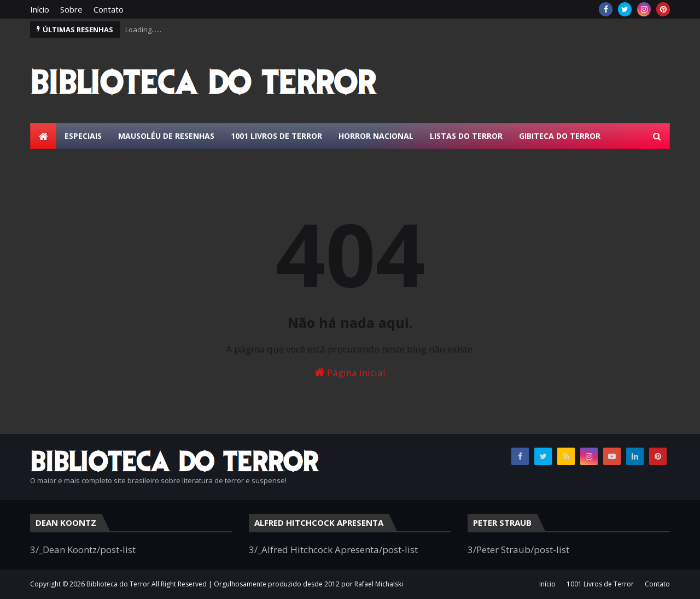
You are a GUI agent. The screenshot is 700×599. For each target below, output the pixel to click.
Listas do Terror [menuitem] (466, 136)
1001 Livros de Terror (600, 584)
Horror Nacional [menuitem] (376, 136)
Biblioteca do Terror (118, 584)
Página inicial (350, 372)
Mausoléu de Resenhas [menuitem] (166, 136)
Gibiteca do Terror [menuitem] (560, 136)
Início (40, 9)
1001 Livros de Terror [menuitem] (276, 136)
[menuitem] (43, 136)
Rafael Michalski (379, 584)
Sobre (71, 9)
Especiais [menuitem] (83, 136)
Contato (109, 9)
